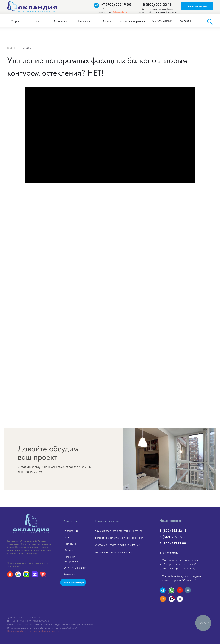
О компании (71, 531)
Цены (67, 537)
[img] (31, 523)
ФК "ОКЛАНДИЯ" (75, 568)
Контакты (69, 574)
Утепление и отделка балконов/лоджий (117, 545)
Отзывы (68, 550)
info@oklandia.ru (119, 12)
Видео (27, 48)
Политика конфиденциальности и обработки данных (33, 631)
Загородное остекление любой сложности (119, 538)
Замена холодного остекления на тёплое (119, 531)
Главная (12, 48)
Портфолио (70, 544)
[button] (197, 6)
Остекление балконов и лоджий (113, 552)
